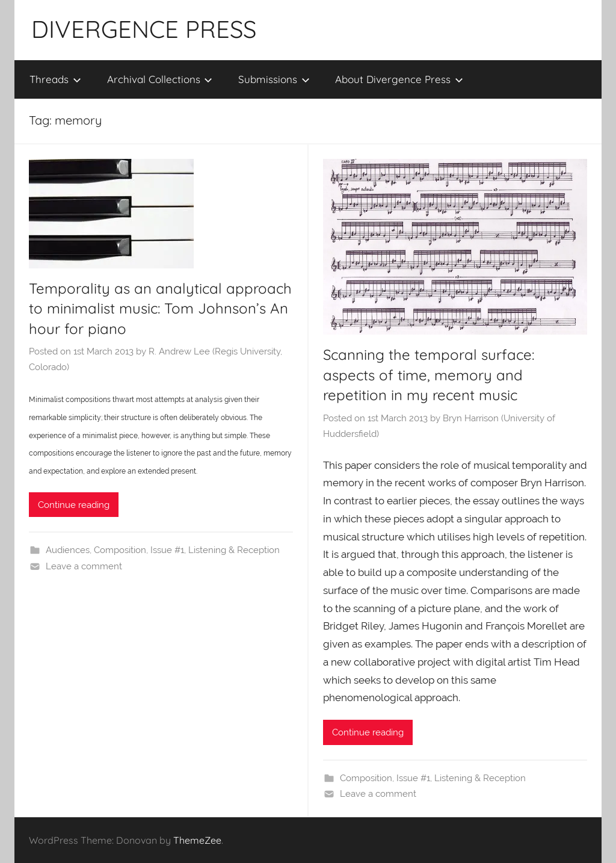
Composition (120, 550)
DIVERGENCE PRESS (144, 29)
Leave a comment (84, 566)
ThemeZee (197, 840)
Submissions (274, 79)
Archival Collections (160, 79)
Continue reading (74, 505)
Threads (55, 79)
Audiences (68, 550)
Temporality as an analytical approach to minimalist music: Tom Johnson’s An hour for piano (160, 308)
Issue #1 (167, 550)
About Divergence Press (399, 79)
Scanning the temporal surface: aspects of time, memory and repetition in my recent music (429, 375)
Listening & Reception (234, 550)
